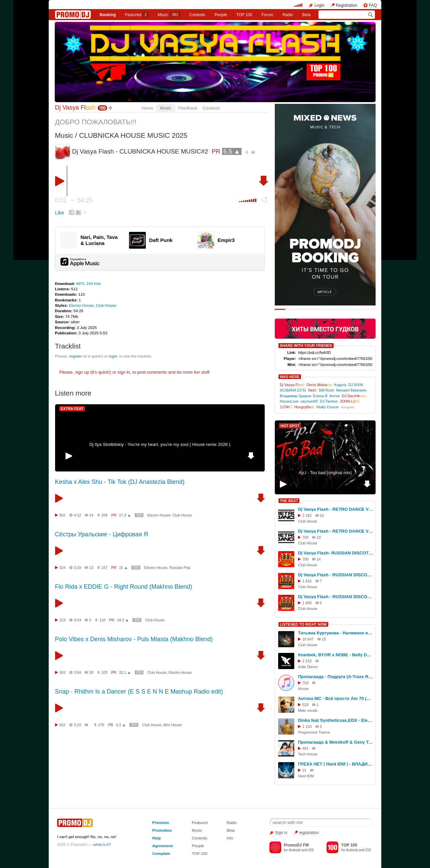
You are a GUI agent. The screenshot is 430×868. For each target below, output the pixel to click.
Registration (347, 5)
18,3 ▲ (123, 620)
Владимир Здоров (295, 396)
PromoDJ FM (296, 845)
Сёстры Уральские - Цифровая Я (102, 534)
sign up (82, 372)
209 (104, 515)
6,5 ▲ (232, 151)
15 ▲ (123, 568)
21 (304, 770)
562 (62, 725)
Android (294, 850)
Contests (200, 838)
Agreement (162, 846)
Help (156, 838)
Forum (267, 15)
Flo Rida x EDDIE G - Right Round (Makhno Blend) (124, 587)
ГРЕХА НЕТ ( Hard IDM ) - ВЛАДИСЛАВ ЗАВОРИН (336, 764)
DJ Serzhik (354, 396)
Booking (108, 15)
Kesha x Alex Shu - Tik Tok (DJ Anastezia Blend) (120, 482)
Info (230, 838)
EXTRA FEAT (72, 409)
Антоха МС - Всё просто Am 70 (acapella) (336, 698)
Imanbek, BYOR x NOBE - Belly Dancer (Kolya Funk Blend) (336, 655)
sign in (124, 372)
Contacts (211, 108)
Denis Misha (319, 385)
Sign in (281, 833)
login (113, 356)
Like (60, 213)
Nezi (312, 390)
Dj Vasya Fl (75, 108)
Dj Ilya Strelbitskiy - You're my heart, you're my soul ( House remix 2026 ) (160, 444)
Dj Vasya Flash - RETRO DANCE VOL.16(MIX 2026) (336, 531)
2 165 (307, 515)
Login (319, 5)
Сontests (197, 15)
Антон (335, 396)
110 (102, 620)
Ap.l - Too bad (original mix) (325, 473)
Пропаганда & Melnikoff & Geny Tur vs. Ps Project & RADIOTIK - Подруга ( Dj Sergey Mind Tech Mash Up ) (336, 742)
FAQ (373, 5)
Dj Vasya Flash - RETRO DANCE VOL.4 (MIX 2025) (336, 509)
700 (305, 537)
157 (104, 568)
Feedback (188, 108)
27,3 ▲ (125, 515)
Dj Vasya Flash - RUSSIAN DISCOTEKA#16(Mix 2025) (336, 575)
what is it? (102, 844)
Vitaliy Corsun (327, 407)
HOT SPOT (290, 426)
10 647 (308, 639)
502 (62, 515)
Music (169, 15)
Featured (137, 15)
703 (305, 683)
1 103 (307, 727)
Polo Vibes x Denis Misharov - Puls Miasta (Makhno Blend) (134, 639)
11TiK (286, 407)
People (221, 15)
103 (104, 672)
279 (101, 725)
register (76, 356)
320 (139, 515)
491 (305, 748)
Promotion (162, 830)
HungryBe (304, 407)
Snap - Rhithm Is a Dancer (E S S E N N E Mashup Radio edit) (139, 692)
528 (305, 705)
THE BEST (289, 501)
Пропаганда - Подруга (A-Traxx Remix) (336, 677)
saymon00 (309, 401)
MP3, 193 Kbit (88, 283)
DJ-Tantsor (329, 401)
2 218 (307, 661)
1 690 (307, 603)
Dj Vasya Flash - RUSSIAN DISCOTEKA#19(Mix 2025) (336, 597)
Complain (161, 853)
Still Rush (326, 390)
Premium (161, 822)
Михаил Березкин (351, 390)
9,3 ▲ (121, 725)
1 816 (307, 581)
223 (62, 620)
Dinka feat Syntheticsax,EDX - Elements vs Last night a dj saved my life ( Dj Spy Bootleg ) (336, 720)
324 (62, 568)
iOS (311, 850)
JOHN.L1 (350, 401)
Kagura (340, 385)
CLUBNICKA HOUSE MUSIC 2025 (133, 135)
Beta (307, 15)
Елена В (320, 396)
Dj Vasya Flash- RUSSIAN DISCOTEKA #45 (336, 553)
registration (309, 833)
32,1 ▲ (125, 672)
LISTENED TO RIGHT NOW (303, 624)
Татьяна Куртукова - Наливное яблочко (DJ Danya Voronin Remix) (336, 633)
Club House (106, 305)
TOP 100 (244, 15)
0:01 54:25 (74, 200)
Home (148, 108)
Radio (288, 15)
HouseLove (289, 401)
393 (62, 672)
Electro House (81, 305)
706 (305, 559)
